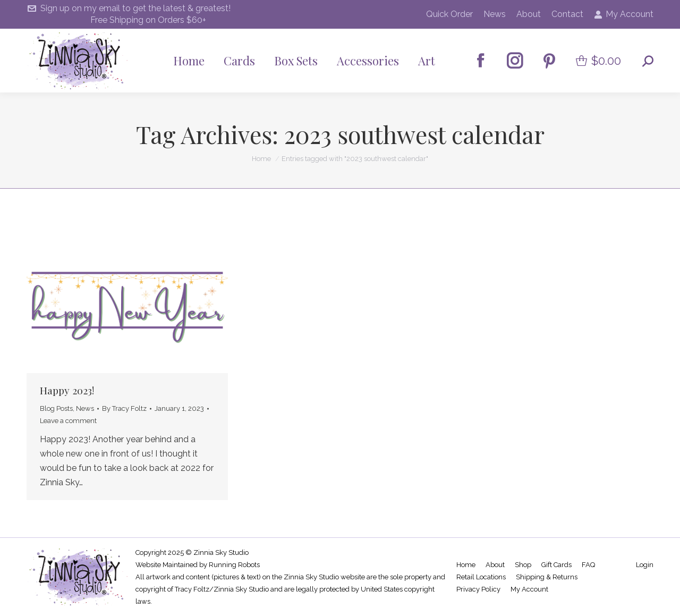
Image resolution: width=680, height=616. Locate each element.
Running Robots (234, 565)
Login (645, 565)
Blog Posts (56, 408)
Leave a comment (68, 421)
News (85, 408)
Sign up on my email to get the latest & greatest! (129, 9)
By (124, 408)
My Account (624, 14)
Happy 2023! (67, 390)
